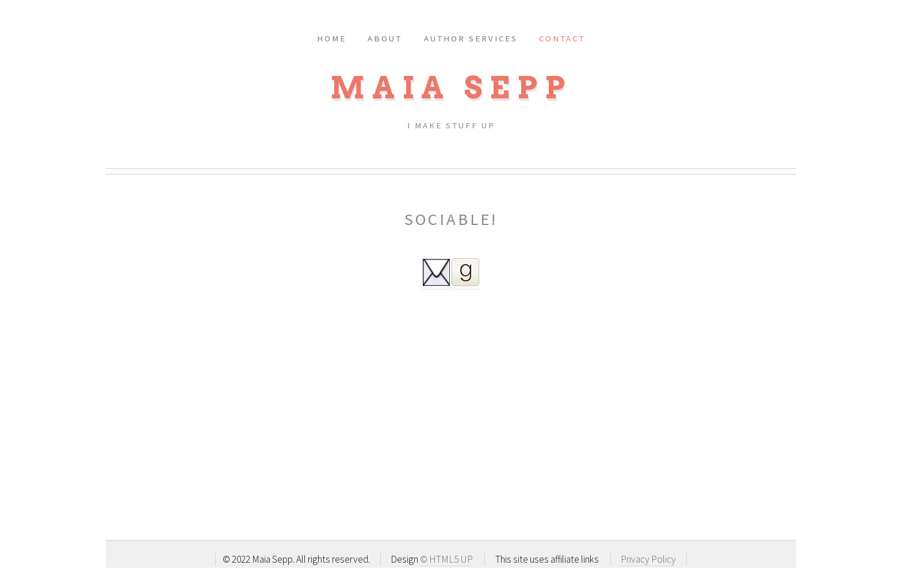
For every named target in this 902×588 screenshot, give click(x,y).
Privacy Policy (648, 559)
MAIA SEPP (451, 88)
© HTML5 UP (446, 559)
